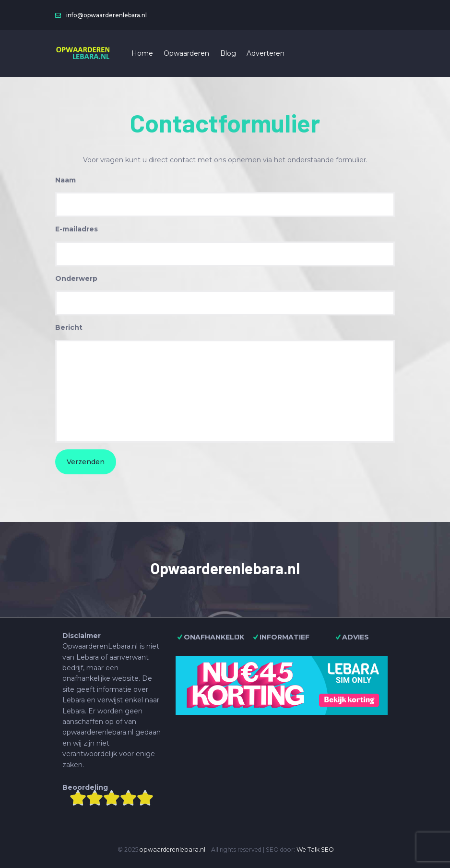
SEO (327, 850)
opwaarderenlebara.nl (172, 850)
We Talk (308, 850)
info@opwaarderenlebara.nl (107, 15)
